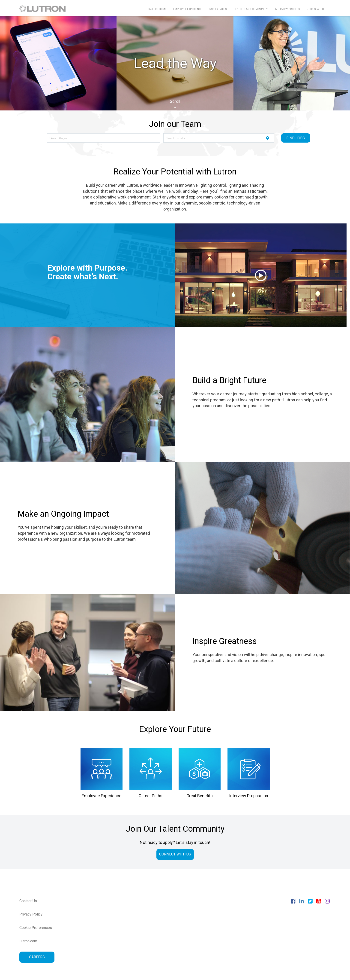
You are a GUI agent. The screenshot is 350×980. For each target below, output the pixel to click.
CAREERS (37, 957)
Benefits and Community (251, 9)
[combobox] (103, 138)
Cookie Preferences (36, 928)
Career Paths (218, 9)
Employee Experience (188, 9)
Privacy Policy (31, 914)
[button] (261, 275)
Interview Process (287, 9)
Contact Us (28, 901)
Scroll (175, 104)
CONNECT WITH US (175, 854)
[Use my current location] (268, 138)
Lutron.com (28, 941)
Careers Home (157, 9)
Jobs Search (315, 9)
